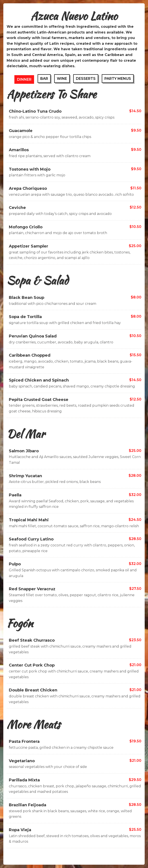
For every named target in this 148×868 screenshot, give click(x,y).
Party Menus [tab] (118, 79)
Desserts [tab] (86, 79)
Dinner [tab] (24, 79)
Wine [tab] (62, 79)
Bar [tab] (44, 79)
